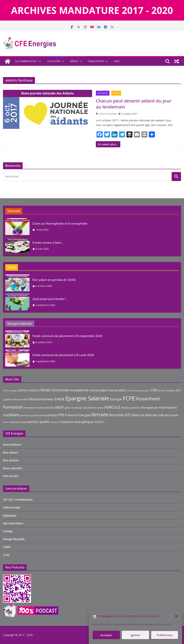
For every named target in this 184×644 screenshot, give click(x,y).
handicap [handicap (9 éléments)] (77, 408)
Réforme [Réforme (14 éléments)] (138, 415)
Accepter (106, 635)
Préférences (165, 635)
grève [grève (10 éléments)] (68, 408)
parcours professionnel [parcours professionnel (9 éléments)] (33, 415)
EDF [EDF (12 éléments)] (178, 390)
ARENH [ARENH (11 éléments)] (23, 390)
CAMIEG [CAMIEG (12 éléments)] (33, 390)
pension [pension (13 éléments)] (52, 415)
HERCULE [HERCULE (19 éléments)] (112, 407)
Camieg (8, 531)
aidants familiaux (108, 114)
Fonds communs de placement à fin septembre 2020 (67, 336)
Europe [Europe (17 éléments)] (116, 399)
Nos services (11, 460)
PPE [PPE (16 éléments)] (61, 415)
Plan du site (11, 476)
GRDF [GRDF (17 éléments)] (59, 407)
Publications (96, 61)
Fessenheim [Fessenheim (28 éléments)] (148, 399)
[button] (176, 616)
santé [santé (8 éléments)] (6, 422)
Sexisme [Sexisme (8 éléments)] (55, 422)
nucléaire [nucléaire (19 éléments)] (11, 415)
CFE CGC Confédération (18, 500)
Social (116, 93)
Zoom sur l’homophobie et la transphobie (60, 223)
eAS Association (13, 523)
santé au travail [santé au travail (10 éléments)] (18, 422)
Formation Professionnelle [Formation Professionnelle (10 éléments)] (39, 408)
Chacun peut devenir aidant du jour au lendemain (134, 104)
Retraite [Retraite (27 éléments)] (100, 415)
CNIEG (7, 547)
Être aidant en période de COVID (54, 280)
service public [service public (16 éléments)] (39, 422)
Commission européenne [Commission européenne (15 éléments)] (69, 390)
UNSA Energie (12, 507)
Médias (74, 61)
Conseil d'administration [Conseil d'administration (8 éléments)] (138, 391)
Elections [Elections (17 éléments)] (36, 399)
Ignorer (136, 635)
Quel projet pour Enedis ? (49, 299)
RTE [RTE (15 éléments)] (128, 415)
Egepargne (10, 515)
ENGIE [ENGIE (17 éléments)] (60, 399)
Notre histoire (12, 445)
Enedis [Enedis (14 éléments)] (49, 399)
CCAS (6, 555)
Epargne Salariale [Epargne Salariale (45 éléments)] (87, 398)
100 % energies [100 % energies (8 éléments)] (10, 391)
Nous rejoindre (13, 468)
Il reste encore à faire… (48, 243)
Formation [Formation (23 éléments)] (13, 407)
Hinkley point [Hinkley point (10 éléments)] (128, 408)
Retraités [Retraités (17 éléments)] (117, 415)
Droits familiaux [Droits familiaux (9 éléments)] (166, 391)
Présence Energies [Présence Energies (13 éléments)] (78, 415)
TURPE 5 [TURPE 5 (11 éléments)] (99, 422)
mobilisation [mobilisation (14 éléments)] (168, 407)
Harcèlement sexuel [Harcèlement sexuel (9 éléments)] (93, 408)
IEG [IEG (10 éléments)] (138, 408)
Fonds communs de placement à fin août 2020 (63, 355)
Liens (117, 61)
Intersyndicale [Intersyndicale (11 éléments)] (149, 408)
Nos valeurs (10, 452)
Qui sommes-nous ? (26, 61)
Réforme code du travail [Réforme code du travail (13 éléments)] (162, 415)
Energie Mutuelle (14, 539)
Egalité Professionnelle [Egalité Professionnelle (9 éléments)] (15, 400)
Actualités (54, 61)
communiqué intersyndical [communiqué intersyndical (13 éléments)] (107, 390)
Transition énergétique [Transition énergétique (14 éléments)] (76, 422)
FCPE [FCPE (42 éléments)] (129, 398)
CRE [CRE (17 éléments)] (154, 390)
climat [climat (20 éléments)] (44, 390)
